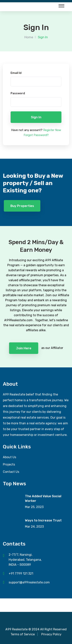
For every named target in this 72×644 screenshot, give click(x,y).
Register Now (52, 130)
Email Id (16, 73)
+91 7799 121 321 (21, 574)
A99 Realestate (17, 629)
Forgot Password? (36, 135)
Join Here (24, 348)
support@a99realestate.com (29, 582)
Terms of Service (23, 634)
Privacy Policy (51, 634)
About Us (10, 457)
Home (29, 37)
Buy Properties (22, 206)
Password (18, 93)
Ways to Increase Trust (43, 520)
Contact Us (11, 472)
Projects (9, 464)
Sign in (36, 117)
